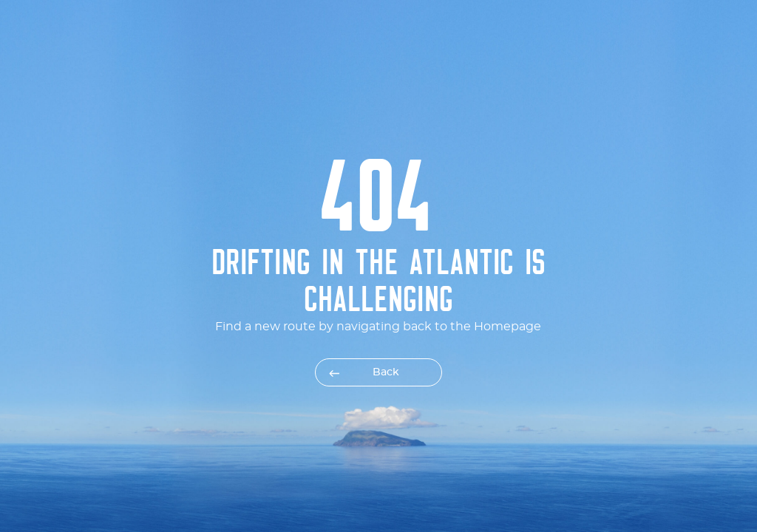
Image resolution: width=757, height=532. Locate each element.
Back (386, 372)
